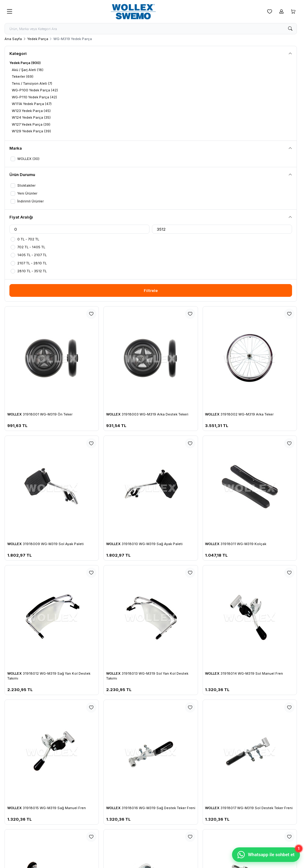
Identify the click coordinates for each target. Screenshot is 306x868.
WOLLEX (15, 414)
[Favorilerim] (270, 12)
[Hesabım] (281, 12)
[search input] (151, 29)
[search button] (290, 29)
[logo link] (140, 12)
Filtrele (151, 290)
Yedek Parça (38, 39)
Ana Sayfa (13, 39)
